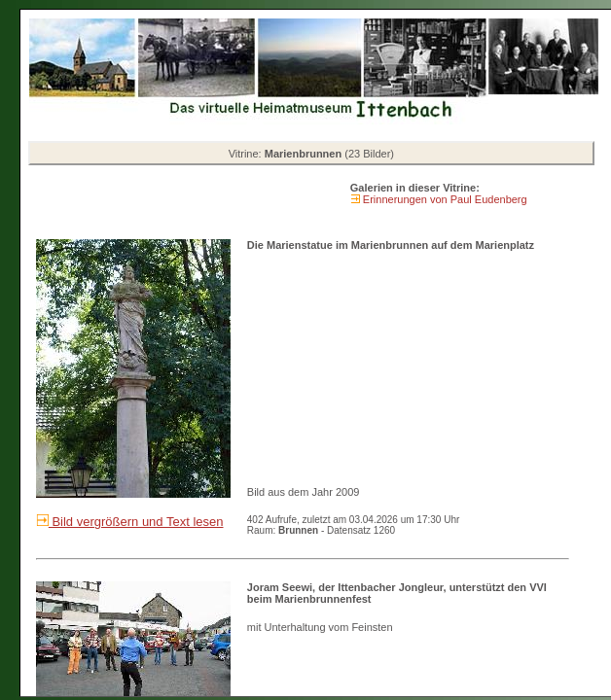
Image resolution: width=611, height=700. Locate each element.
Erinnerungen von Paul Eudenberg (444, 199)
